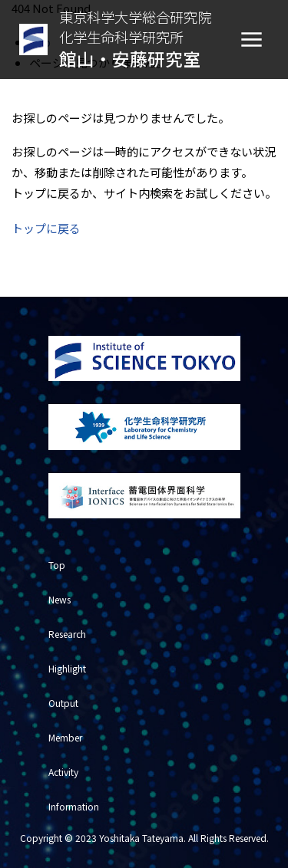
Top (57, 565)
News (60, 599)
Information (74, 806)
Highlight (67, 668)
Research (67, 634)
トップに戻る (46, 228)
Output (63, 703)
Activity (63, 772)
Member (65, 737)
